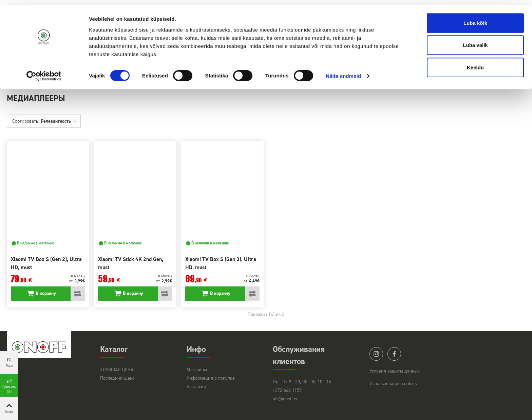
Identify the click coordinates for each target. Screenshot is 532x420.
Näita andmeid (343, 71)
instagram (376, 354)
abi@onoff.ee (286, 399)
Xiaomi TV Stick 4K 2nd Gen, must (131, 263)
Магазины (197, 370)
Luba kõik (475, 18)
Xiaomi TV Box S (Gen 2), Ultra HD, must (46, 263)
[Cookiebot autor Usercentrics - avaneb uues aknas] (44, 71)
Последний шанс (117, 378)
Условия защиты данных (395, 371)
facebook (394, 354)
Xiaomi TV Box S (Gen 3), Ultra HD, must (221, 263)
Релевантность (59, 121)
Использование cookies (393, 384)
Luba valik (475, 40)
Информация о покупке (211, 378)
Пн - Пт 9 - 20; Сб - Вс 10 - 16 (302, 382)
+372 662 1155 (287, 390)
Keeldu (475, 62)
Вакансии (196, 387)
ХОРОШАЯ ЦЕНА (117, 370)
